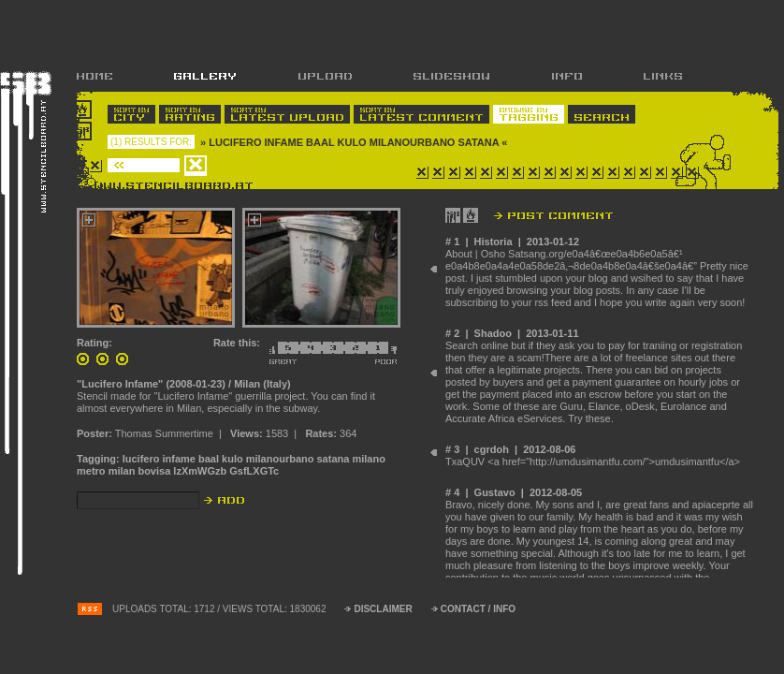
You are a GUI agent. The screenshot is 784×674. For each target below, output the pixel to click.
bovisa (154, 471)
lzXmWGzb (200, 471)
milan (122, 471)
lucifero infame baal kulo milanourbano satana (236, 459)
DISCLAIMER (383, 609)
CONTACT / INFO (478, 609)
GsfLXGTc (254, 471)
